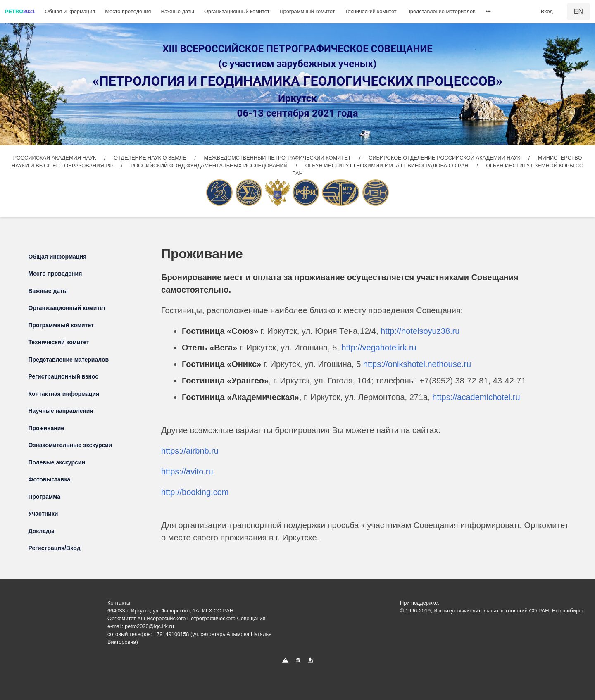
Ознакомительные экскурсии (70, 445)
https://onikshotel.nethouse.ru (417, 364)
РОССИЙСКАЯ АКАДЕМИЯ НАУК (55, 158)
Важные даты (177, 11)
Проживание (46, 428)
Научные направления (61, 411)
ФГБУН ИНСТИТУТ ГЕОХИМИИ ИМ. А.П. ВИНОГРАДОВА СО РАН (388, 165)
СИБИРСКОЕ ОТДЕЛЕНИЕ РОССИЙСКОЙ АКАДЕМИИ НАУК (444, 158)
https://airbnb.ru (190, 451)
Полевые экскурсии (57, 462)
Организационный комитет (237, 11)
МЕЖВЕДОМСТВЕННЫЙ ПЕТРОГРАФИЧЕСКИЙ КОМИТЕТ (278, 158)
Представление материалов (441, 11)
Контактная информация (64, 394)
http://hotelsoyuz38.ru (420, 331)
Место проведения (128, 11)
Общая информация (70, 11)
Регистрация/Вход (55, 548)
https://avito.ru (187, 471)
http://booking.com (195, 492)
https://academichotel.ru (476, 397)
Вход (547, 11)
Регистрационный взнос (64, 376)
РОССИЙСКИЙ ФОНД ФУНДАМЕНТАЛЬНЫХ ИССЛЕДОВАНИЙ (210, 165)
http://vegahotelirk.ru (379, 348)
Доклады (42, 531)
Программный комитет (307, 11)
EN (578, 11)
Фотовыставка (50, 479)
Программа (45, 497)
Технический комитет (370, 11)
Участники (43, 514)
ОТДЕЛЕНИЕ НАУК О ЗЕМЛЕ (151, 158)
